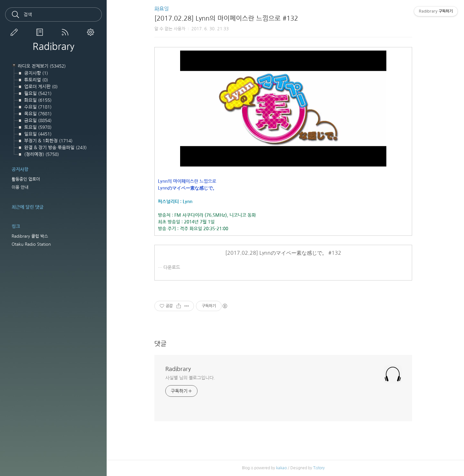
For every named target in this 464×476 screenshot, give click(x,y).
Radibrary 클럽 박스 (30, 236)
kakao (283, 468)
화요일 (164, 9)
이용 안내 (20, 187)
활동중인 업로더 (26, 179)
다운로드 (174, 267)
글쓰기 (15, 32)
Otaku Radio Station (31, 244)
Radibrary (53, 46)
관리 (92, 32)
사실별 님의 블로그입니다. (192, 378)
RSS (66, 32)
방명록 (41, 32)
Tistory (321, 468)
